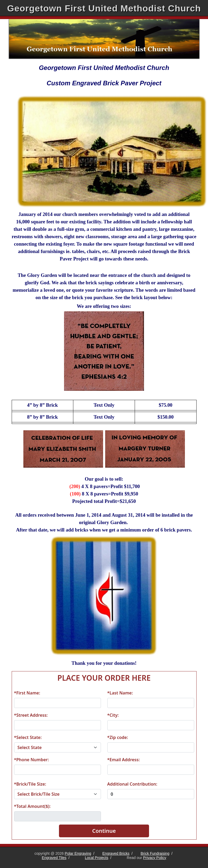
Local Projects (97, 858)
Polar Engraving (78, 853)
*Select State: (28, 737)
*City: (113, 715)
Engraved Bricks (116, 853)
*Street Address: (31, 715)
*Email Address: (124, 760)
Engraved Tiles (54, 858)
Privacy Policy (155, 858)
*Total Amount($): (32, 806)
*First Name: (27, 693)
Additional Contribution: (132, 784)
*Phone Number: (31, 760)
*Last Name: (120, 693)
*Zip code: (118, 737)
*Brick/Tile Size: (30, 784)
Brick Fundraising (155, 853)
